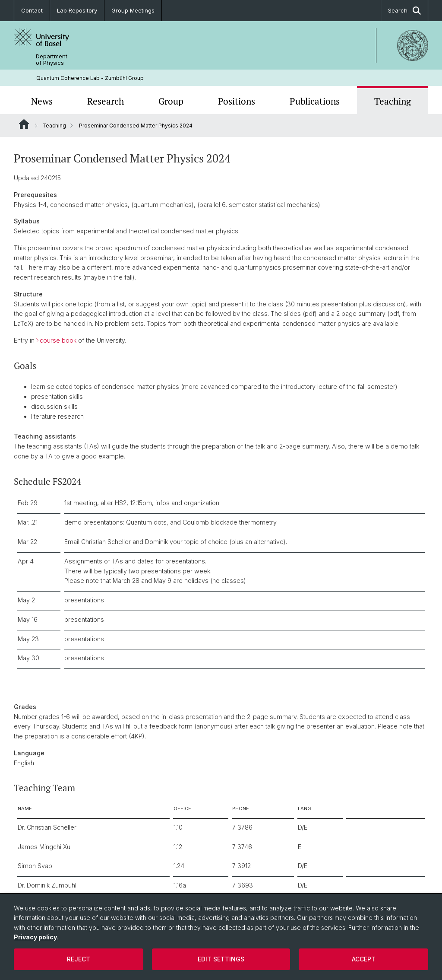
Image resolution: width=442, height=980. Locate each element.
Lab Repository (77, 10)
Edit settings (221, 959)
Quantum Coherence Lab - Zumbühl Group (90, 78)
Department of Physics (52, 60)
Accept (364, 959)
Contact (32, 10)
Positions (237, 101)
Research (106, 101)
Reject (79, 959)
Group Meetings (133, 10)
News (42, 101)
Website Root (24, 124)
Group (171, 101)
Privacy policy (35, 937)
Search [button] (404, 11)
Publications (315, 101)
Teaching (393, 101)
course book (58, 340)
